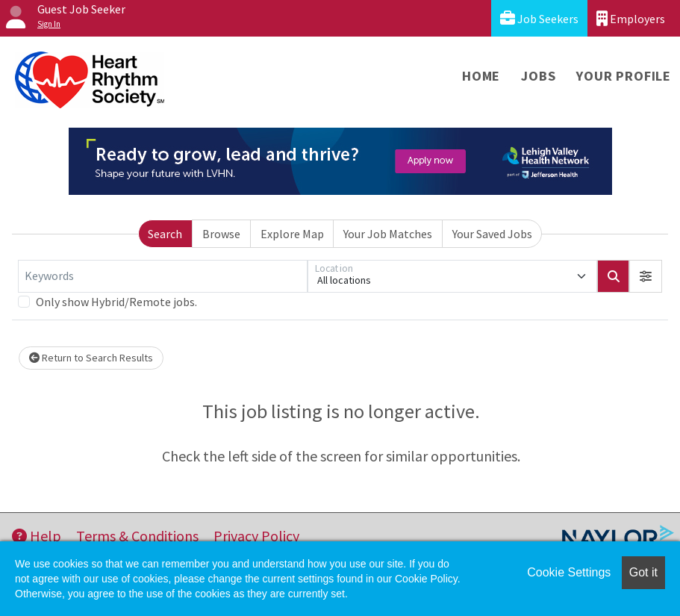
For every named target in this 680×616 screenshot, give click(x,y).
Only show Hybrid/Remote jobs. (116, 302)
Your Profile (624, 76)
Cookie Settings (569, 572)
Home (481, 76)
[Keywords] (163, 276)
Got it (643, 572)
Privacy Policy (256, 536)
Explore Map (292, 234)
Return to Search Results (91, 358)
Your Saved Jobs (492, 234)
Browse (221, 234)
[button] (646, 276)
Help (37, 536)
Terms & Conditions (137, 536)
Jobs (538, 76)
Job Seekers (539, 18)
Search (165, 234)
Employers (631, 18)
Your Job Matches (388, 234)
